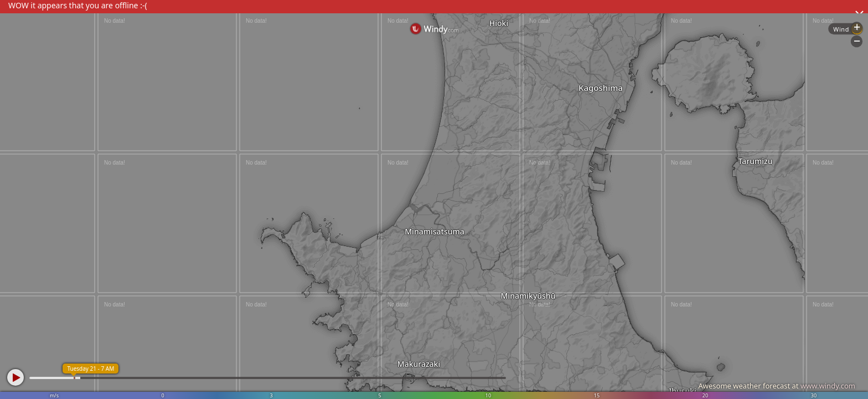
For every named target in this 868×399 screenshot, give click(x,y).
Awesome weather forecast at (777, 386)
